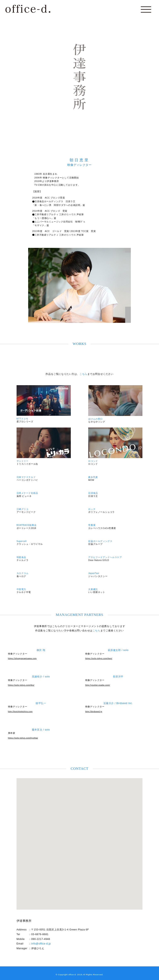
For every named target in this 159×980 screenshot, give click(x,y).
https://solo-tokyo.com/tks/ (21, 685)
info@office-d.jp (41, 944)
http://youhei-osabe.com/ (98, 685)
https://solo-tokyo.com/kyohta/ (23, 738)
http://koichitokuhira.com (20, 711)
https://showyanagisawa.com (22, 658)
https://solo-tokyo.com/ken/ (99, 658)
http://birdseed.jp (94, 711)
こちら (83, 374)
